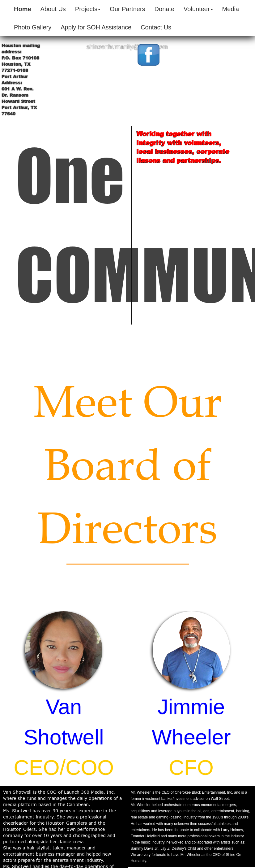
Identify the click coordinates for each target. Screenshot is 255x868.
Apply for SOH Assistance (96, 27)
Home (23, 9)
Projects (88, 9)
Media (231, 9)
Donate (165, 9)
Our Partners (127, 9)
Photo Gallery (33, 27)
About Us (53, 9)
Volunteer (198, 9)
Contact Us (156, 27)
